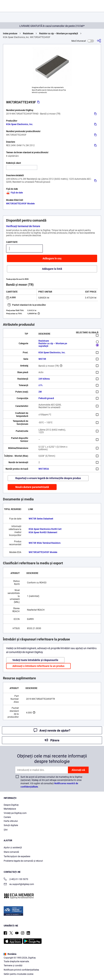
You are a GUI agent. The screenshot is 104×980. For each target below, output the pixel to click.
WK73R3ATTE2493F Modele (20, 204)
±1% (41, 385)
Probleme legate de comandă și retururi (23, 861)
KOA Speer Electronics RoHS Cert (45, 529)
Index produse (10, 34)
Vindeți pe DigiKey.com (15, 813)
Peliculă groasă (46, 398)
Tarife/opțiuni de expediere (17, 856)
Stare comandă (11, 852)
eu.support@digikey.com (19, 885)
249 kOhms (44, 379)
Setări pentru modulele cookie (19, 974)
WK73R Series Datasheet (41, 519)
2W (40, 392)
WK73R (42, 359)
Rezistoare (28, 34)
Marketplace (10, 809)
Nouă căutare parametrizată (32, 487)
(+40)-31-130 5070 (16, 879)
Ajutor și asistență (13, 848)
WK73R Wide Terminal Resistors (45, 543)
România (10, 954)
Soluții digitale (11, 825)
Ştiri (6, 830)
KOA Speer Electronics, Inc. (20, 124)
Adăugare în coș (52, 258)
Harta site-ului (11, 821)
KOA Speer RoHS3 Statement (43, 532)
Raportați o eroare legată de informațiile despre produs (48, 478)
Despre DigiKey (11, 805)
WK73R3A (44, 469)
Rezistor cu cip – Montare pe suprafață (59, 34)
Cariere (7, 817)
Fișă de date (14, 193)
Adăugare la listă (52, 269)
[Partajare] (99, 41)
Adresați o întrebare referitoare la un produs (38, 666)
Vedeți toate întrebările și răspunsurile (35, 660)
